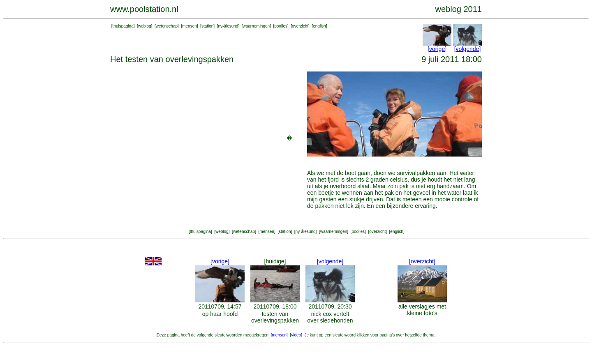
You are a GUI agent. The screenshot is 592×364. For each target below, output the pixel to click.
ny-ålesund (228, 26)
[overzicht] (422, 261)
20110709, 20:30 (330, 306)
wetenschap (167, 26)
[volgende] (468, 49)
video (296, 335)
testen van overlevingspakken (275, 317)
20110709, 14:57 (220, 306)
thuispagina (123, 26)
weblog (145, 26)
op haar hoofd (220, 314)
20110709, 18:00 (275, 306)
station (207, 26)
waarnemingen (257, 26)
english (319, 26)
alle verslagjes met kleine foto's (422, 310)
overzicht (300, 26)
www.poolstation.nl (144, 9)
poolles (281, 26)
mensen (190, 26)
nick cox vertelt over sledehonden (330, 317)
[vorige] (437, 49)
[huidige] (275, 261)
